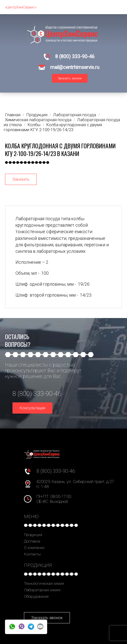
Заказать (21, 179)
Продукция (33, 535)
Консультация (32, 408)
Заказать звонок (70, 78)
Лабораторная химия (42, 590)
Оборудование (36, 596)
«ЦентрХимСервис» (21, 7)
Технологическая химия (44, 584)
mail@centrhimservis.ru (75, 67)
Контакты (32, 554)
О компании (34, 548)
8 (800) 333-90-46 (75, 57)
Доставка (32, 541)
